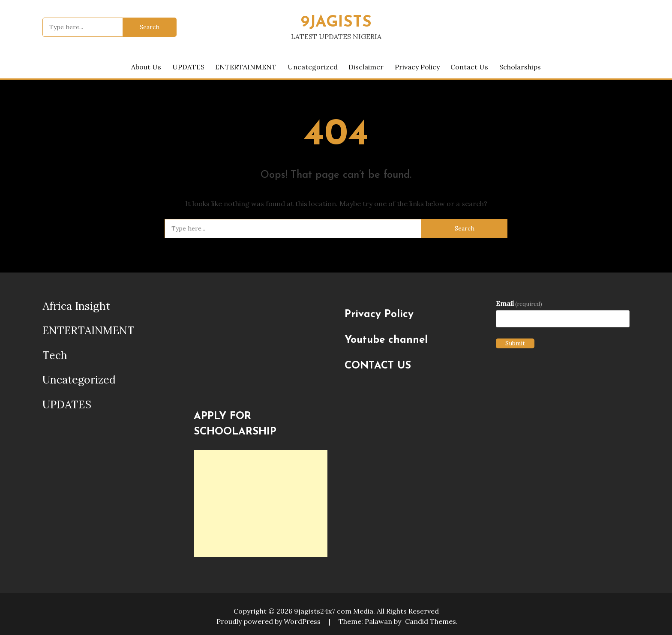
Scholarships (520, 67)
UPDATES (188, 67)
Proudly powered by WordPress (269, 621)
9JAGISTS (336, 22)
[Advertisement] (261, 503)
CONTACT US (378, 366)
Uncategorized (313, 67)
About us (146, 67)
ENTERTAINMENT (246, 67)
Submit (515, 343)
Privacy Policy (417, 67)
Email (519, 303)
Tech (55, 355)
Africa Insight (76, 306)
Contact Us (469, 67)
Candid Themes (430, 621)
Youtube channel (386, 340)
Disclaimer (366, 67)
